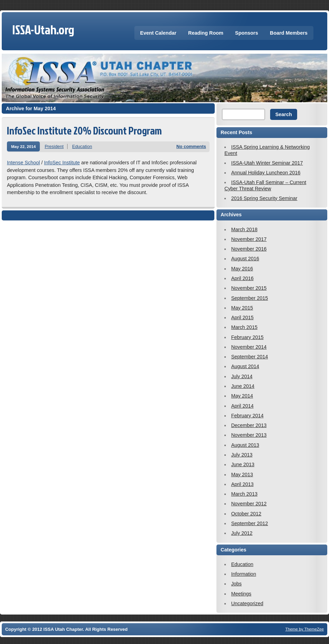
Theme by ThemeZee (305, 629)
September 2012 (249, 523)
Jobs (236, 584)
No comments (191, 146)
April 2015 (242, 317)
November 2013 (249, 435)
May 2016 (242, 269)
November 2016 (249, 249)
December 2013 (249, 425)
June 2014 (243, 386)
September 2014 (249, 357)
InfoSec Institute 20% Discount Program (84, 130)
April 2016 (242, 278)
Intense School (23, 163)
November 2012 (249, 504)
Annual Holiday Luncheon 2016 (266, 173)
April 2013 (242, 484)
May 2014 (242, 396)
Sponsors (247, 33)
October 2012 (246, 514)
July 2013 (242, 455)
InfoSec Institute (62, 163)
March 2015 (244, 327)
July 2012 (242, 533)
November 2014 (249, 347)
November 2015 (249, 288)
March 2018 (244, 229)
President (54, 146)
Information (243, 574)
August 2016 (245, 259)
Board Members (289, 33)
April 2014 (242, 406)
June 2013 (243, 464)
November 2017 (249, 239)
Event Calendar (158, 33)
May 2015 (242, 308)
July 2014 (242, 376)
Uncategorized (247, 603)
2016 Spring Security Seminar (264, 198)
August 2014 (245, 366)
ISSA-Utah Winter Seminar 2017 (267, 163)
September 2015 (249, 298)
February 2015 (247, 337)
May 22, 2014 (23, 146)
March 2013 (244, 494)
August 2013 (245, 445)
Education (82, 146)
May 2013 (242, 475)
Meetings (241, 594)
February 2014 (247, 416)
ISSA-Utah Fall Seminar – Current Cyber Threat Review (265, 185)
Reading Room (206, 33)
